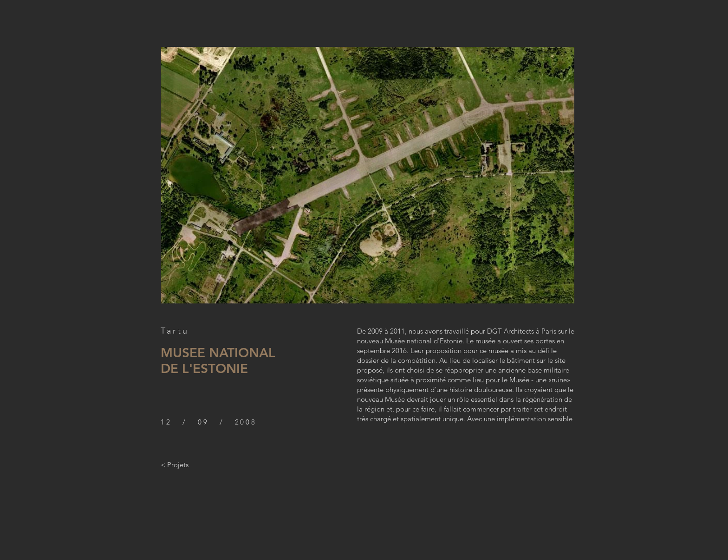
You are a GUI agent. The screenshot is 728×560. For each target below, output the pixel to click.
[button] (368, 175)
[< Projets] (175, 464)
